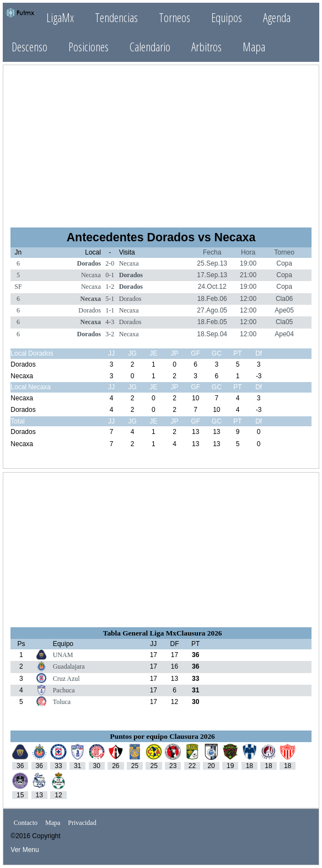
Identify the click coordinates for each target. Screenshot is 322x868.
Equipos (227, 17)
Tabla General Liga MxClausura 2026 (163, 633)
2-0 (110, 263)
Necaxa (129, 263)
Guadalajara (69, 666)
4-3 (110, 322)
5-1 (110, 299)
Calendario (150, 47)
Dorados (89, 263)
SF (18, 287)
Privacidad (82, 823)
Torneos (175, 17)
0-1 (110, 275)
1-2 (110, 287)
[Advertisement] (161, 141)
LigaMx (60, 17)
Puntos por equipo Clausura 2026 (163, 736)
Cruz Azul (66, 679)
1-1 (110, 310)
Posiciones (88, 47)
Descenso (29, 47)
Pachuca (64, 690)
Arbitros (206, 47)
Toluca (62, 702)
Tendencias (116, 17)
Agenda (277, 17)
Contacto (26, 823)
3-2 (110, 334)
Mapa (254, 47)
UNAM (63, 655)
